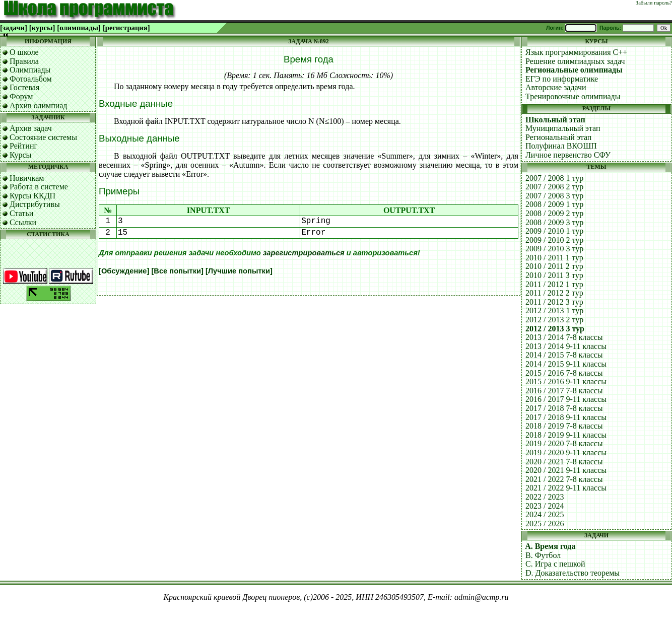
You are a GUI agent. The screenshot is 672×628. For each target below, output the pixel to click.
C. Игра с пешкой (555, 564)
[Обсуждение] (124, 271)
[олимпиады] (79, 28)
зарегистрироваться (304, 253)
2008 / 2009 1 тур (554, 204)
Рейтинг (23, 146)
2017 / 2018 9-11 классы (566, 417)
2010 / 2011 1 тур (554, 258)
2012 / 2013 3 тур (555, 329)
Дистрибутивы (35, 204)
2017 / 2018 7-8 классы (564, 408)
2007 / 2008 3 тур (554, 196)
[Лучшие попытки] (239, 271)
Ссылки (23, 222)
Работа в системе (39, 187)
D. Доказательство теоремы (573, 573)
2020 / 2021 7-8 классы (564, 462)
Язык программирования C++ (576, 52)
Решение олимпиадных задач (575, 61)
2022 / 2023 (545, 497)
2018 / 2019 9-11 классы (566, 435)
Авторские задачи (556, 87)
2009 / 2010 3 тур (554, 249)
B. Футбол (543, 555)
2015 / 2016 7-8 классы (564, 373)
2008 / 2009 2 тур (554, 213)
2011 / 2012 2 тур (554, 293)
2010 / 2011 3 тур (554, 275)
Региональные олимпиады (574, 70)
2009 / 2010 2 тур (554, 240)
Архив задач (31, 128)
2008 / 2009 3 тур (554, 222)
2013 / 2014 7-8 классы (564, 337)
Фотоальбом (31, 79)
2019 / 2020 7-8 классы (564, 443)
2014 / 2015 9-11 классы (566, 364)
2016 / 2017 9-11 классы (566, 399)
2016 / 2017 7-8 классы (564, 391)
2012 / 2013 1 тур (554, 310)
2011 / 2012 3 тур (554, 302)
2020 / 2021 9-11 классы (566, 470)
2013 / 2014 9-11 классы (566, 346)
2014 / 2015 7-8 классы (564, 355)
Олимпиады (30, 70)
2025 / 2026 (545, 524)
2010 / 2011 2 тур (554, 266)
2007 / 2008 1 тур (554, 178)
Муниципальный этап (563, 128)
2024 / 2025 (545, 514)
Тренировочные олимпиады (573, 96)
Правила (24, 61)
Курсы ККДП (32, 196)
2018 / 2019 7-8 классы (564, 426)
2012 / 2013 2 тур (554, 320)
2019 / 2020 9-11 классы (566, 452)
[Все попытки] (177, 271)
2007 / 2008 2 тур (554, 187)
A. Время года (550, 546)
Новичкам (27, 178)
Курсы (20, 155)
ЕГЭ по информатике (562, 79)
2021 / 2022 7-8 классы (564, 479)
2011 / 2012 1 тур (554, 284)
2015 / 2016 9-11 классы (566, 381)
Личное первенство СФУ (568, 155)
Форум (21, 96)
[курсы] (42, 28)
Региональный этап (558, 137)
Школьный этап (555, 120)
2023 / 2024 (545, 506)
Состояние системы (43, 137)
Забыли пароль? (654, 3)
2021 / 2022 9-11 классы (566, 488)
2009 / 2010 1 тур (554, 231)
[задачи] (14, 28)
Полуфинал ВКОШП (561, 146)
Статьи (21, 213)
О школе (24, 52)
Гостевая (24, 87)
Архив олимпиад (39, 106)
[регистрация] (126, 28)
